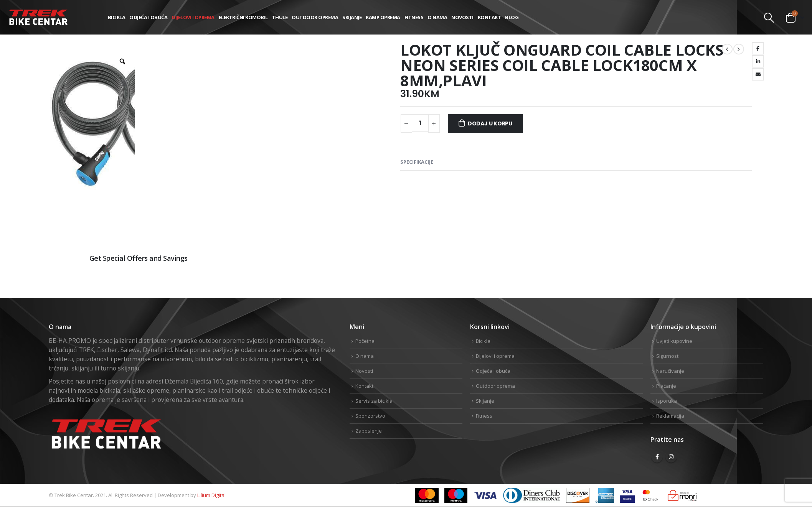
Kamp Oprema (383, 17)
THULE (280, 17)
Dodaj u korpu (490, 123)
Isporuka (667, 401)
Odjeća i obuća (148, 17)
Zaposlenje (369, 431)
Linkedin (757, 284)
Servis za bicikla (374, 401)
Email (758, 74)
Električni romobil (243, 17)
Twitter (732, 284)
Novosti (462, 17)
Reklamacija (670, 416)
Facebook (758, 48)
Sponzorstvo (370, 416)
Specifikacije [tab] (417, 162)
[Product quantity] (420, 123)
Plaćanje (666, 386)
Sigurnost (667, 356)
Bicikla (117, 17)
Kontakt (489, 17)
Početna (365, 341)
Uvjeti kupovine (674, 341)
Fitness (414, 17)
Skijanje (352, 17)
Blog (512, 17)
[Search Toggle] (769, 18)
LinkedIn (758, 61)
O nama (437, 17)
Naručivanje (670, 371)
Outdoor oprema (315, 17)
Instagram (671, 457)
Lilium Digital (211, 495)
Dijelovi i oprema (193, 17)
